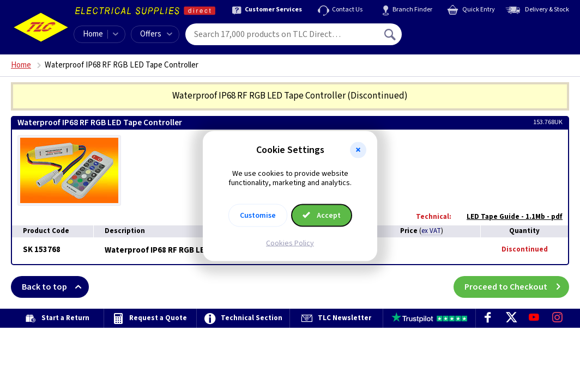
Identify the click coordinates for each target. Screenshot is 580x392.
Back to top (55, 287)
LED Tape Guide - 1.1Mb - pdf (509, 217)
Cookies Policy (290, 243)
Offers (156, 34)
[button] (358, 150)
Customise (258, 215)
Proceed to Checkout (517, 287)
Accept (322, 215)
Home (93, 34)
